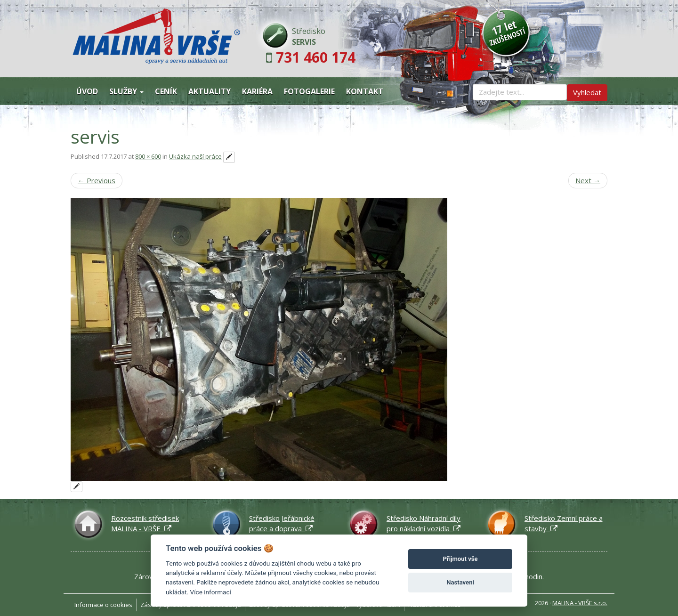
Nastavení (460, 582)
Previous (97, 180)
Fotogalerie (309, 91)
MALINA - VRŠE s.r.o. (580, 603)
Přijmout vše (460, 559)
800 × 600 (148, 157)
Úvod (87, 91)
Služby (126, 91)
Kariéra (257, 91)
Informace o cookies (103, 605)
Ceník (166, 91)
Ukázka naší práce (195, 157)
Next (588, 180)
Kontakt (365, 91)
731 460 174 (316, 57)
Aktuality (210, 91)
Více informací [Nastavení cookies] (211, 592)
